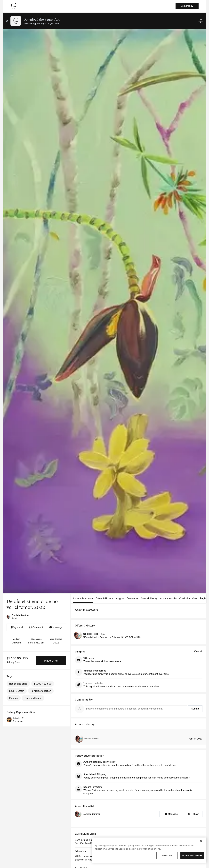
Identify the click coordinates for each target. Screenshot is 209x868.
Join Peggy (187, 6)
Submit (195, 709)
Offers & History (104, 598)
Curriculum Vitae (188, 598)
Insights (120, 598)
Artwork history (149, 598)
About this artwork (83, 598)
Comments (132, 598)
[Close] (201, 841)
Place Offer (51, 661)
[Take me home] (14, 6)
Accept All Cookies (192, 855)
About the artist (169, 598)
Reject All (167, 855)
